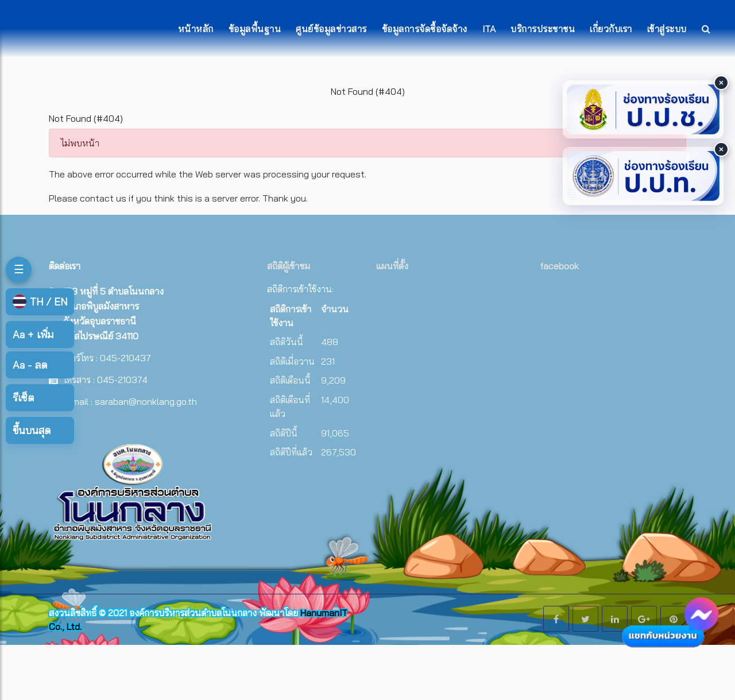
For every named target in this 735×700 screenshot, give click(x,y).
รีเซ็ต (23, 398)
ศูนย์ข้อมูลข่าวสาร (331, 29)
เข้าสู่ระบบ (667, 29)
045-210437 (125, 358)
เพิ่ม (33, 334)
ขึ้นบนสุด (32, 430)
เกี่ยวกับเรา (611, 29)
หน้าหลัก (196, 29)
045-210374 (122, 380)
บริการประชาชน (543, 29)
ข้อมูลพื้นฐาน (255, 29)
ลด (30, 365)
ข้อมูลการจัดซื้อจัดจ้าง (425, 29)
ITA (489, 29)
